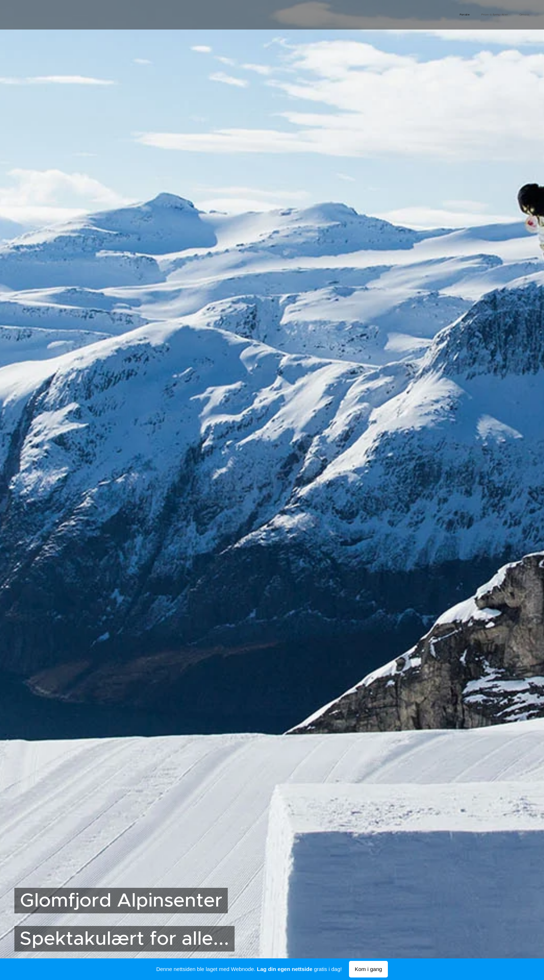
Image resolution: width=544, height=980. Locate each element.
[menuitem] (509, 15)
